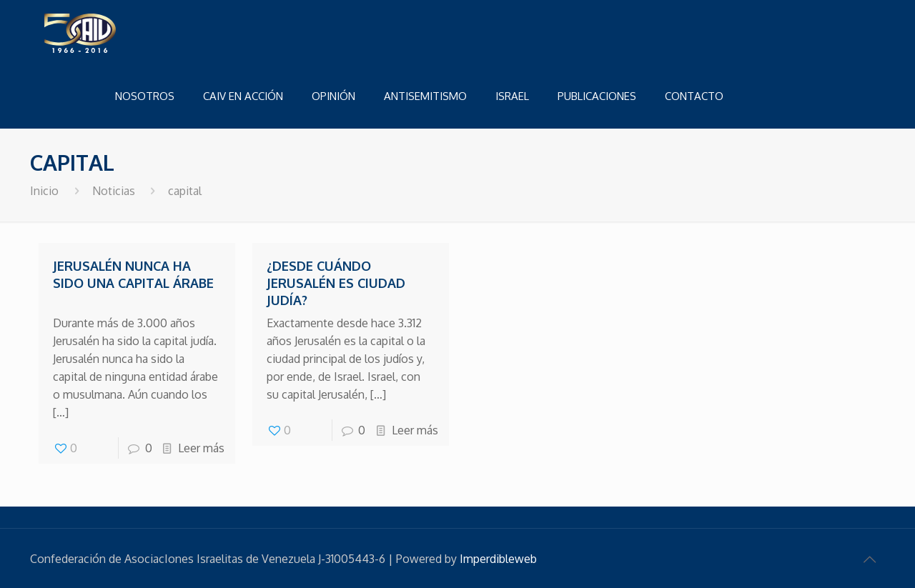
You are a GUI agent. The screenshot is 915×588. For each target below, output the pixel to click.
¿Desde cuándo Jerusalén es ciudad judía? (336, 283)
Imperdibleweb (498, 559)
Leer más (201, 448)
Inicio (44, 191)
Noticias (114, 191)
